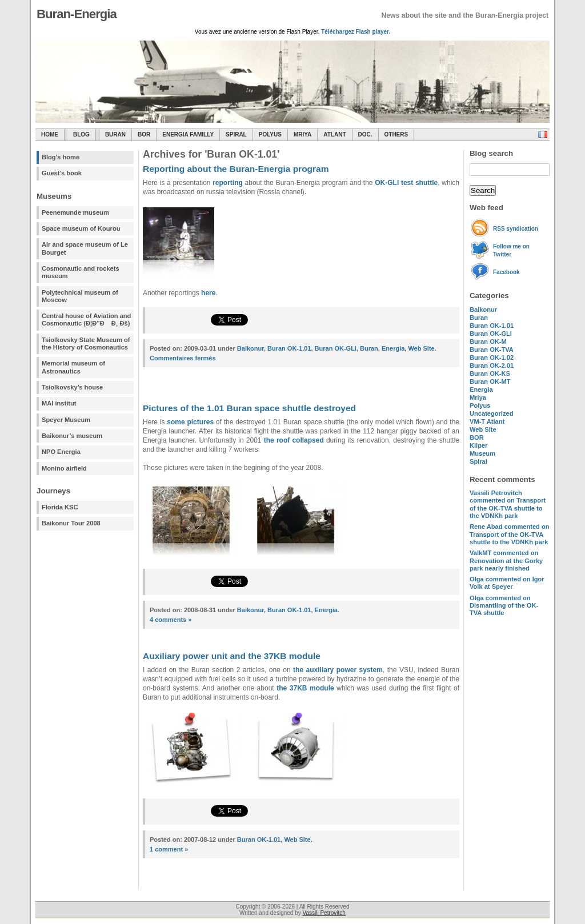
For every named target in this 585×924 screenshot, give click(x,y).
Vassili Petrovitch (324, 913)
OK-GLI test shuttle (406, 183)
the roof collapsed (294, 440)
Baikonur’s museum (72, 436)
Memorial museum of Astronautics (73, 367)
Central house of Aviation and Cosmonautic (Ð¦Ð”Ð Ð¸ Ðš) (86, 320)
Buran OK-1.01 (492, 326)
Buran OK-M (488, 342)
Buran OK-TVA (492, 349)
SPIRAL (236, 134)
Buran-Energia (77, 14)
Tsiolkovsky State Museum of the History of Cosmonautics (86, 344)
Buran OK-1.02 (492, 357)
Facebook (506, 272)
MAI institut (59, 403)
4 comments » (171, 620)
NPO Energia (61, 452)
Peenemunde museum (75, 212)
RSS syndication (516, 229)
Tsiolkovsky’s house (72, 387)
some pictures (190, 422)
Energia (481, 389)
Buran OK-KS (490, 373)
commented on (508, 504)
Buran (115, 134)
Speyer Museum (66, 420)
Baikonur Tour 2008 (71, 523)
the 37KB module (305, 688)
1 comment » (169, 849)
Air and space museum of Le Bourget (85, 248)
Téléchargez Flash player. (356, 32)
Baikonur (483, 310)
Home (50, 134)
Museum (482, 453)
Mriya (302, 134)
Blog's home (61, 157)
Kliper (478, 445)
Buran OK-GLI (491, 334)
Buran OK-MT (490, 381)
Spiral (478, 461)
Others (396, 134)
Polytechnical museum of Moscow (80, 296)
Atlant (334, 134)
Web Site (483, 429)
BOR (144, 134)
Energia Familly (188, 134)
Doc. (365, 134)
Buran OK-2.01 (492, 365)
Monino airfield (64, 468)
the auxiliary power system (338, 670)
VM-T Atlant (487, 421)
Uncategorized (491, 413)
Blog (81, 134)
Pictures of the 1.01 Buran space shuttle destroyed (249, 408)
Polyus (270, 134)
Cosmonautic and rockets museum (81, 272)
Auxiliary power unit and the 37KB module (232, 656)
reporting (228, 183)
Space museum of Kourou (81, 228)
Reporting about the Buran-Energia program (236, 169)
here (208, 293)
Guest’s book (62, 173)
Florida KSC (60, 507)
